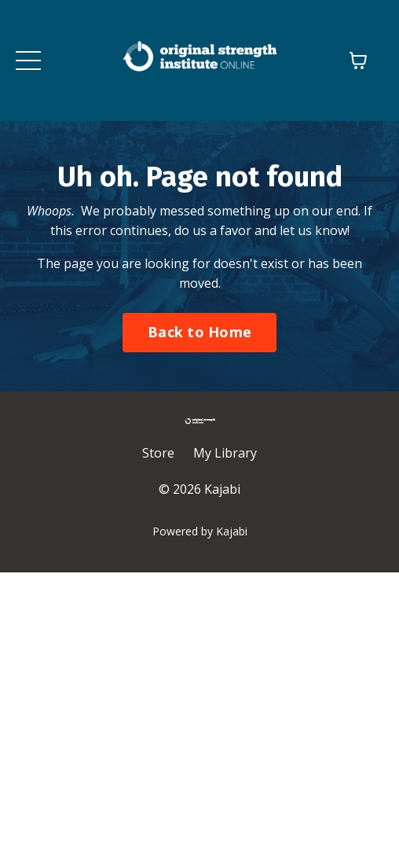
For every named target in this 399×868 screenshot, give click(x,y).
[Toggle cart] (358, 61)
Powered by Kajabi (200, 531)
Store (158, 453)
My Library (225, 453)
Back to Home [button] (199, 332)
